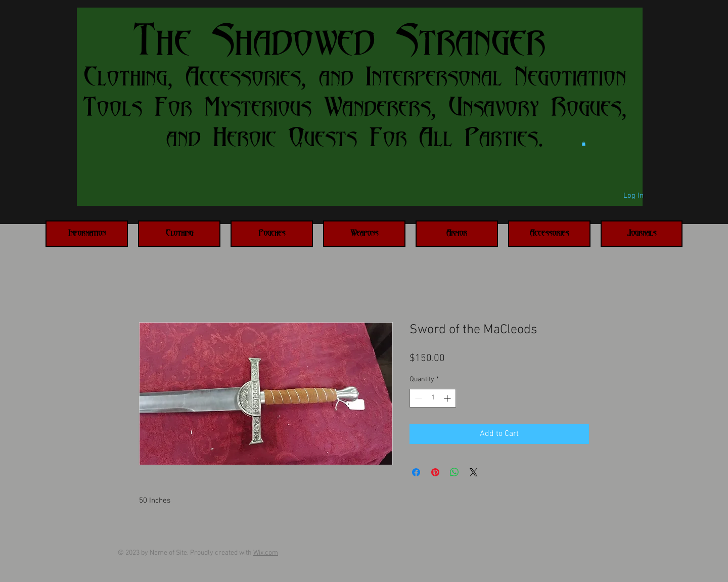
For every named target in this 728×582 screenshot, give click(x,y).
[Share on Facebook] (416, 472)
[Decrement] (417, 398)
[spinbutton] (433, 398)
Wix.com (266, 553)
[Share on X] (474, 472)
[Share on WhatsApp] (454, 472)
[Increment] (448, 398)
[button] (584, 144)
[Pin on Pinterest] (435, 472)
